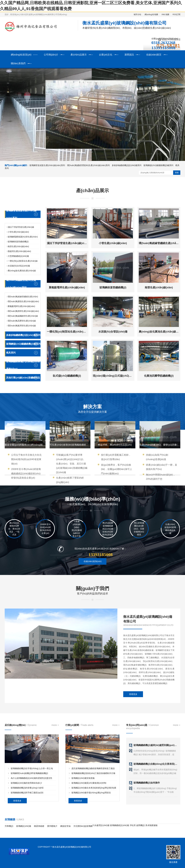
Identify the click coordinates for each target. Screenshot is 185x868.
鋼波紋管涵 (65, 826)
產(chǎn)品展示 (79, 55)
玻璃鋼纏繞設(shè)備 (119, 825)
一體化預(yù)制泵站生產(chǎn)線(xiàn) (70, 332)
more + (55, 725)
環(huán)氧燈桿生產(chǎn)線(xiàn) (23, 311)
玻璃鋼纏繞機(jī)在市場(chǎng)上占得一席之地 (32, 768)
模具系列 (11, 353)
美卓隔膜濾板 (151, 825)
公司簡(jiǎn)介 (51, 55)
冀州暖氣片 (52, 826)
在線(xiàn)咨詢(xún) (93, 561)
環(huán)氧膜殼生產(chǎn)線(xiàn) (23, 301)
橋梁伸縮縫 (39, 826)
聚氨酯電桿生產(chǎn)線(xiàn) (21, 306)
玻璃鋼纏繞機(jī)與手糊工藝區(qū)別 (27, 793)
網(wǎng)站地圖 (151, 14)
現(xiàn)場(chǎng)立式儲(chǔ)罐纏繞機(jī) (118, 376)
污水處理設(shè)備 (101, 825)
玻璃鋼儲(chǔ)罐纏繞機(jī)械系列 (159, 165)
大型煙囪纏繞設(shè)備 (18, 256)
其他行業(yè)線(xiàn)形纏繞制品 (23, 378)
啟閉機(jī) (141, 825)
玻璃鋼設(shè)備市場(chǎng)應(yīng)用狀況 (91, 793)
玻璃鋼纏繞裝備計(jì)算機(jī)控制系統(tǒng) (23, 365)
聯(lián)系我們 (18, 63)
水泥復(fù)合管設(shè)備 (19, 266)
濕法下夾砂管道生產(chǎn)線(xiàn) (67, 243)
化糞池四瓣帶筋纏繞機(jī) (159, 376)
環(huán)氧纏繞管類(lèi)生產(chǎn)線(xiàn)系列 (89, 165)
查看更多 (133, 694)
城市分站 (137, 14)
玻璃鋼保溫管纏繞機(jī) (18, 242)
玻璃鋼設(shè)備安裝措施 (83, 778)
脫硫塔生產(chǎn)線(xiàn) (19, 251)
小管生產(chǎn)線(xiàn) (18, 232)
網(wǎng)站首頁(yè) (21, 55)
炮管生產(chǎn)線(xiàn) (18, 246)
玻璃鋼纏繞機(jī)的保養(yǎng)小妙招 (27, 788)
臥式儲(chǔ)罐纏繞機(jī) (67, 376)
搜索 (177, 173)
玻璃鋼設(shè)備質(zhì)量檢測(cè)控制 (89, 783)
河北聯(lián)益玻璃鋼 (83, 826)
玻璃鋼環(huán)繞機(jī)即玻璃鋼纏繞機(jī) (29, 773)
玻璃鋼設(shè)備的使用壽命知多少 (26, 783)
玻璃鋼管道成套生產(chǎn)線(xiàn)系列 (47, 165)
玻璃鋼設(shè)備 (24, 826)
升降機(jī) (9, 826)
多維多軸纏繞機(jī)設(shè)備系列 (127, 165)
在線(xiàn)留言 (154, 55)
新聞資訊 (129, 55)
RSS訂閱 (176, 14)
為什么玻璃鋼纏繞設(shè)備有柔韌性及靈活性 (31, 778)
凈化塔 (133, 825)
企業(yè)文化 (106, 55)
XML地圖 (165, 14)
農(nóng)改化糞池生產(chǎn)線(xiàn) (161, 332)
